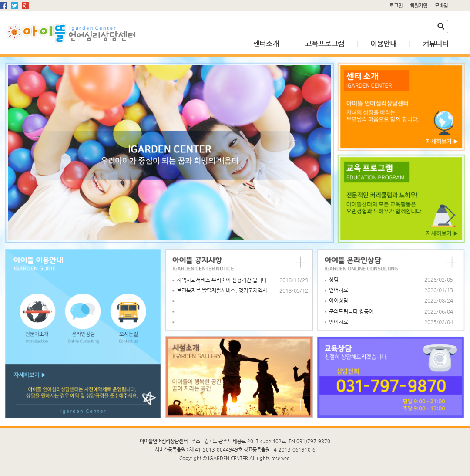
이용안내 (383, 44)
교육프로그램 (325, 44)
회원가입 (419, 6)
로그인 (396, 6)
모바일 (441, 6)
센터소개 (266, 44)
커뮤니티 (436, 44)
